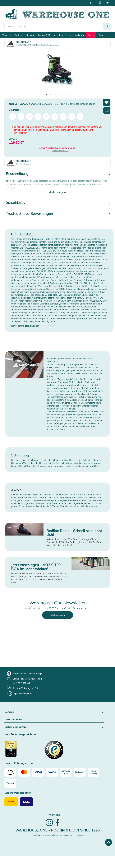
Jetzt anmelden (58, 615)
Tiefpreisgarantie (58, 3)
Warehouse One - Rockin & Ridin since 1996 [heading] (57, 830)
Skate (19, 35)
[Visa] (38, 772)
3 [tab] (55, 95)
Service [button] (54, 712)
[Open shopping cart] (107, 3)
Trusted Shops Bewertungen (29, 214)
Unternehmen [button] (54, 720)
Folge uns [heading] (54, 815)
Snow (30, 35)
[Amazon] (10, 772)
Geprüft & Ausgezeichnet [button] (20, 735)
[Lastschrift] (80, 772)
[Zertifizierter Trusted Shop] (17, 750)
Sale (91, 35)
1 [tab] (46, 95)
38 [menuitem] (21, 117)
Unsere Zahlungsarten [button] (19, 763)
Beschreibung (17, 174)
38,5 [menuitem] (29, 117)
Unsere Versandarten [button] (18, 793)
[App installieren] (19, 694)
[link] (49, 825)
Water (6, 35)
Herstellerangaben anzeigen (25, 326)
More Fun (65, 35)
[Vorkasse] (10, 783)
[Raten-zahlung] (93, 772)
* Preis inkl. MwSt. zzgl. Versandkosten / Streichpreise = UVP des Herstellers (57, 835)
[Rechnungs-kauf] (66, 772)
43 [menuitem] (72, 117)
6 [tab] (69, 95)
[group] (24, 673)
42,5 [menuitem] (63, 117)
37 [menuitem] (13, 117)
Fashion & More (47, 35)
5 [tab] (64, 95)
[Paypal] (52, 772)
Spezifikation (17, 202)
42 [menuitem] (55, 117)
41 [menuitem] (46, 117)
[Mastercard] (24, 772)
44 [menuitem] (80, 117)
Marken (79, 35)
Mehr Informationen (61, 151)
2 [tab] (51, 95)
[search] (54, 26)
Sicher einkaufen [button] (54, 727)
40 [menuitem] (38, 117)
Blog (101, 35)
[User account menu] (92, 3)
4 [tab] (60, 95)
